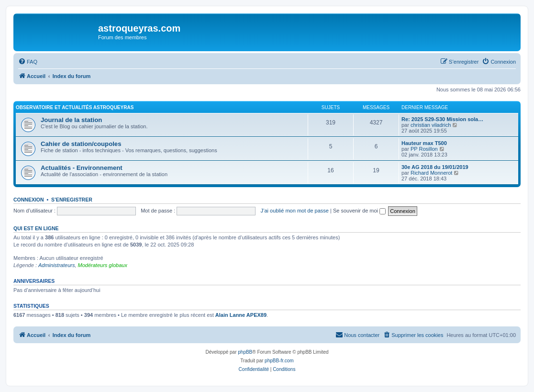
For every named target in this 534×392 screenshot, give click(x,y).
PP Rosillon (424, 149)
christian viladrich (431, 125)
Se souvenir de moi (359, 211)
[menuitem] (28, 62)
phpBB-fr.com (279, 361)
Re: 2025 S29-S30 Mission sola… (442, 119)
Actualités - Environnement (82, 168)
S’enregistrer (72, 200)
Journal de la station (71, 120)
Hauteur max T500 (424, 143)
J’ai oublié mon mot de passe (294, 211)
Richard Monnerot (431, 173)
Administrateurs (56, 265)
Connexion (29, 200)
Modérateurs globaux (103, 265)
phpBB (245, 352)
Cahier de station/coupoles (81, 144)
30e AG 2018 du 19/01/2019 (435, 167)
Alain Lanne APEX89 (241, 315)
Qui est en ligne (36, 228)
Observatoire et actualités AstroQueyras (75, 107)
